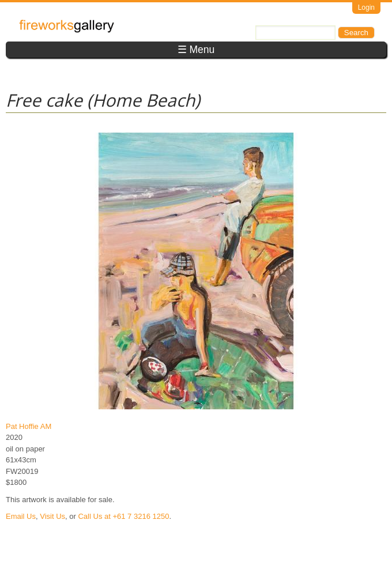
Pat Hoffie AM (29, 426)
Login (366, 7)
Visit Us (52, 516)
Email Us (21, 516)
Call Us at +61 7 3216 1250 (123, 516)
